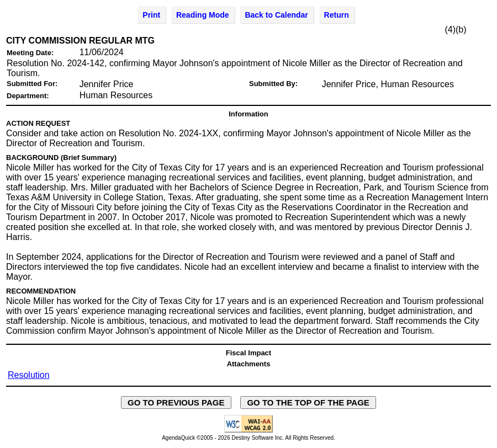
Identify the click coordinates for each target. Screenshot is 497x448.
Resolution (29, 375)
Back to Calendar (276, 15)
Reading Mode (203, 15)
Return (337, 15)
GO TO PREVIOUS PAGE (176, 402)
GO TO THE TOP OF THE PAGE (308, 402)
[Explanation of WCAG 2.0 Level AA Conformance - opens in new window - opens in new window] (248, 431)
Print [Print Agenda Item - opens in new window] (151, 15)
